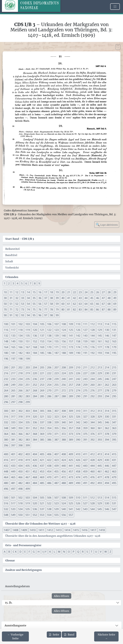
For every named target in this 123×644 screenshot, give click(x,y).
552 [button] (35, 515)
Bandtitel (11, 255)
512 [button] (92, 498)
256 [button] (64, 385)
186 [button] (49, 353)
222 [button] (49, 373)
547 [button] (114, 509)
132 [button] (6, 336)
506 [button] (49, 498)
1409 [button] (24, 530)
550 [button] (20, 515)
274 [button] (78, 390)
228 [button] (92, 373)
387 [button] (56, 440)
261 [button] (100, 385)
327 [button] (85, 417)
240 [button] (64, 379)
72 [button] (17, 310)
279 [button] (114, 390)
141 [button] (71, 336)
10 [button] (5, 292)
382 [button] (20, 440)
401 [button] (13, 454)
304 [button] (35, 411)
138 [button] (49, 336)
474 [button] (78, 477)
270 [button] (49, 390)
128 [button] (92, 330)
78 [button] (51, 310)
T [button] (92, 552)
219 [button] (28, 373)
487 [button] (56, 483)
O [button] (69, 552)
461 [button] (100, 471)
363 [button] (114, 428)
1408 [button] (15, 530)
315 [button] (114, 411)
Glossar (10, 560)
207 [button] (56, 367)
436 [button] (35, 466)
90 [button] (5, 315)
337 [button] (42, 422)
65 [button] (92, 304)
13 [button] (23, 292)
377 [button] (100, 434)
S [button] (87, 552)
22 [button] (74, 292)
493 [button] (100, 483)
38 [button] (51, 298)
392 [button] (92, 440)
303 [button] (28, 411)
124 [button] (64, 330)
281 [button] (13, 396)
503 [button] (28, 498)
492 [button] (92, 483)
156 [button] (64, 341)
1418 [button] (102, 530)
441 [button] (71, 466)
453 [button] (42, 471)
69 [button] (115, 304)
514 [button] (107, 498)
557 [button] (71, 515)
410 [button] (78, 454)
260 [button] (92, 385)
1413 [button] (59, 530)
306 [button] (49, 411)
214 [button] (107, 367)
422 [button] (49, 460)
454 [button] (49, 471)
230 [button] (107, 373)
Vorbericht (12, 268)
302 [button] (20, 411)
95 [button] (34, 315)
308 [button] (64, 411)
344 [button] (92, 422)
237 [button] (42, 379)
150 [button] (20, 341)
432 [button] (6, 466)
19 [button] (57, 292)
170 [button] (49, 347)
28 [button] (109, 292)
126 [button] (78, 330)
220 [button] (35, 373)
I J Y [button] (44, 552)
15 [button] (34, 292)
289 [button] (71, 396)
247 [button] (114, 379)
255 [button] (56, 385)
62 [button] (74, 304)
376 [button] (92, 434)
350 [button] (20, 428)
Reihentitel (12, 249)
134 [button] (20, 336)
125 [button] (71, 330)
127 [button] (85, 330)
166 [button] (20, 347)
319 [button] (28, 417)
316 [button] (6, 417)
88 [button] (109, 310)
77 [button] (46, 310)
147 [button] (114, 336)
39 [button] (57, 298)
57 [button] (46, 304)
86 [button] (98, 310)
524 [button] (64, 503)
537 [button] (42, 509)
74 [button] (28, 310)
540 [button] (64, 509)
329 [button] (100, 417)
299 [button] (28, 402)
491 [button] (85, 483)
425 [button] (71, 460)
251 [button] (28, 385)
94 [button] (28, 315)
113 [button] (100, 324)
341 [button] (71, 422)
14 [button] (28, 292)
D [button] (20, 552)
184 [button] (35, 353)
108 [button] (64, 324)
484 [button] (35, 483)
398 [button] (20, 445)
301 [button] (13, 411)
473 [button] (71, 477)
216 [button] (6, 373)
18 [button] (51, 292)
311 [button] (85, 411)
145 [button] (100, 336)
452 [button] (35, 471)
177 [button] (100, 347)
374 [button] (78, 434)
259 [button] (85, 385)
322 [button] (49, 417)
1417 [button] (93, 530)
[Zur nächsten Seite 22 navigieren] (106, 636)
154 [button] (49, 341)
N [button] (64, 552)
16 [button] (40, 292)
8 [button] (35, 283)
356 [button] (64, 428)
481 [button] (13, 483)
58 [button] (51, 304)
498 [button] (20, 489)
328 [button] (92, 417)
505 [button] (42, 498)
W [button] (106, 552)
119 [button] (28, 330)
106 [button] (49, 324)
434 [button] (20, 466)
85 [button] (92, 310)
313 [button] (100, 411)
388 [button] (64, 440)
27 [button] (103, 292)
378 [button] (107, 434)
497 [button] (13, 489)
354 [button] (49, 428)
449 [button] (13, 471)
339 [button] (56, 422)
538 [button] (49, 509)
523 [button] (56, 503)
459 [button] (85, 471)
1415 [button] (76, 530)
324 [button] (64, 417)
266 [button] (20, 390)
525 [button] (71, 503)
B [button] (9, 552)
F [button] (29, 552)
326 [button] (78, 417)
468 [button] (35, 477)
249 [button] (13, 385)
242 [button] (78, 379)
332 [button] (6, 422)
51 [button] (11, 304)
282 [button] (20, 396)
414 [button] (107, 454)
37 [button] (46, 298)
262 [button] (107, 385)
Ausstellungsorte (15, 625)
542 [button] (78, 509)
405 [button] (42, 454)
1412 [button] (50, 530)
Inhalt (9, 261)
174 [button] (78, 347)
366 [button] (20, 434)
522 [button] (49, 503)
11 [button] (11, 292)
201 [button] (13, 367)
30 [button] (5, 298)
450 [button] (20, 471)
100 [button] (6, 324)
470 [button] (49, 477)
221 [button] (42, 373)
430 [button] (107, 460)
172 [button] (64, 347)
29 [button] (115, 292)
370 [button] (49, 434)
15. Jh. (9, 603)
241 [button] (71, 379)
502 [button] (20, 498)
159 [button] (85, 341)
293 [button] (100, 396)
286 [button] (49, 396)
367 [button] (28, 434)
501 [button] (13, 498)
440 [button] (64, 466)
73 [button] (23, 310)
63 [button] (80, 304)
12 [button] (17, 292)
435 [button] (28, 466)
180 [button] (6, 353)
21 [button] (69, 292)
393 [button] (100, 440)
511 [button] (85, 498)
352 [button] (35, 428)
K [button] (50, 552)
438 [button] (49, 466)
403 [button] (28, 454)
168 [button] (35, 347)
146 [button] (107, 336)
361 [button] (100, 428)
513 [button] (100, 498)
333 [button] (13, 422)
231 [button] (114, 373)
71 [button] (11, 310)
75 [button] (34, 310)
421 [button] (42, 460)
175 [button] (85, 347)
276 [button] (92, 390)
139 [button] (56, 336)
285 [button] (42, 396)
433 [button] (13, 466)
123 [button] (56, 330)
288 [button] (64, 396)
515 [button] (114, 498)
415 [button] (114, 454)
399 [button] (28, 445)
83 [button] (80, 310)
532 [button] (6, 509)
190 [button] (78, 353)
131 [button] (114, 330)
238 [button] (49, 379)
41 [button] (69, 298)
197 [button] (13, 359)
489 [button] (71, 483)
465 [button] (13, 477)
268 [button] (35, 390)
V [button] (101, 552)
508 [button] (64, 498)
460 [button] (92, 471)
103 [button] (28, 324)
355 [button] (56, 428)
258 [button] (78, 385)
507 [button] (56, 498)
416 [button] (6, 460)
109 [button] (71, 324)
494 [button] (107, 483)
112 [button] (92, 324)
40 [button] (63, 298)
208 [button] (64, 367)
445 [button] (100, 466)
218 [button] (20, 373)
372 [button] (64, 434)
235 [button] (28, 379)
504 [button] (35, 498)
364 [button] (6, 434)
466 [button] (20, 477)
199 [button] (28, 359)
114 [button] (107, 324)
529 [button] (100, 503)
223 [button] (56, 373)
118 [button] (20, 330)
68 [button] (109, 304)
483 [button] (28, 483)
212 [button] (92, 367)
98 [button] (51, 315)
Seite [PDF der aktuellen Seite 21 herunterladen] (54, 635)
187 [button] (56, 353)
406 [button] (49, 454)
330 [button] (107, 417)
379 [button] (114, 434)
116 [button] (6, 330)
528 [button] (92, 503)
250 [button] (20, 385)
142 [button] (78, 336)
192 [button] (92, 353)
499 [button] (28, 489)
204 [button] (35, 367)
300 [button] (6, 411)
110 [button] (78, 324)
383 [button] (28, 440)
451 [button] (28, 471)
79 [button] (57, 310)
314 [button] (107, 411)
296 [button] (6, 402)
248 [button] (6, 385)
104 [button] (35, 324)
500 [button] (6, 498)
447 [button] (114, 466)
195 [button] (114, 353)
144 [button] (92, 336)
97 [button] (46, 315)
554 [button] (49, 515)
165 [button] (13, 347)
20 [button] (63, 292)
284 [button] (35, 396)
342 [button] (78, 422)
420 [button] (35, 460)
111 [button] (85, 324)
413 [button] (100, 454)
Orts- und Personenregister (23, 545)
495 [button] (114, 483)
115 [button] (114, 324)
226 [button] (78, 373)
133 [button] (13, 336)
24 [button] (86, 292)
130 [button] (107, 330)
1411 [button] (41, 530)
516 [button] (6, 503)
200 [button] (6, 367)
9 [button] (39, 283)
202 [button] (20, 367)
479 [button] (114, 477)
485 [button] (42, 483)
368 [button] (35, 434)
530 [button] (107, 503)
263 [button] (114, 385)
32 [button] (17, 298)
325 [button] (71, 417)
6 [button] (26, 283)
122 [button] (49, 330)
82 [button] (74, 310)
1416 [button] (85, 530)
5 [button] (22, 283)
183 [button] (28, 353)
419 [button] (28, 460)
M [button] (59, 552)
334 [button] (20, 422)
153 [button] (42, 341)
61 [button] (69, 304)
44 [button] (86, 298)
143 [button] (85, 336)
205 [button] (42, 367)
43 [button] (80, 298)
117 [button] (13, 330)
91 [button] (11, 315)
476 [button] (92, 477)
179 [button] (114, 347)
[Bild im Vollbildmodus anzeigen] (118, 47)
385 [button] (42, 440)
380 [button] (6, 440)
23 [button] (80, 292)
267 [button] (28, 390)
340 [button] (64, 422)
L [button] (54, 552)
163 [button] (114, 341)
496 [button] (6, 489)
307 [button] (56, 411)
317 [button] (13, 417)
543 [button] (85, 509)
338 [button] (49, 422)
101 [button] (13, 324)
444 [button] (92, 466)
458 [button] (78, 471)
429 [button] (100, 460)
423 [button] (56, 460)
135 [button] (28, 336)
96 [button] (40, 315)
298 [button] (20, 402)
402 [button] (20, 454)
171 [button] (56, 347)
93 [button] (23, 315)
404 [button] (35, 454)
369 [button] (42, 434)
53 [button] (23, 304)
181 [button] (13, 353)
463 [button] (114, 471)
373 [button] (71, 434)
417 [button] (13, 460)
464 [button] (6, 477)
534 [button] (20, 509)
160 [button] (92, 341)
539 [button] (56, 509)
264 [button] (6, 390)
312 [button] (92, 411)
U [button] (96, 552)
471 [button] (56, 477)
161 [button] (100, 341)
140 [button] (64, 336)
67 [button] (103, 304)
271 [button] (56, 390)
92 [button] (17, 315)
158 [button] (78, 341)
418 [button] (20, 460)
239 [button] (56, 379)
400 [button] (6, 454)
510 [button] (78, 498)
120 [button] (35, 330)
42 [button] (74, 298)
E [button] (25, 552)
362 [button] (107, 428)
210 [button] (78, 367)
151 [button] (28, 341)
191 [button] (85, 353)
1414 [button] (67, 530)
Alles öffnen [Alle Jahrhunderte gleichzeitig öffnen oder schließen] (61, 596)
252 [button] (35, 385)
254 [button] (49, 385)
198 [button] (20, 359)
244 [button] (92, 379)
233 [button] (13, 379)
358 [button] (78, 428)
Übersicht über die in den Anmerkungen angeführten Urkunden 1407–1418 (53, 536)
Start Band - (20, 239)
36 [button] (40, 298)
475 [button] (85, 477)
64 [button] (86, 304)
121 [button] (42, 330)
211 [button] (85, 367)
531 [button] (114, 503)
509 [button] (71, 498)
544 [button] (92, 509)
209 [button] (71, 367)
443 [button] (85, 466)
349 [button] (13, 428)
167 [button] (28, 347)
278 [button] (107, 390)
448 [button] (6, 471)
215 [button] (114, 367)
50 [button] (5, 304)
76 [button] (40, 310)
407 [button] (56, 454)
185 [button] (42, 353)
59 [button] (57, 304)
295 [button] (114, 396)
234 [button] (20, 379)
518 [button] (20, 503)
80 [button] (63, 310)
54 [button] (28, 304)
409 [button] (71, 454)
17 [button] (46, 292)
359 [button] (85, 428)
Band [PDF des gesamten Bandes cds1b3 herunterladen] (69, 635)
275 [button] (85, 390)
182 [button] (20, 353)
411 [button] (85, 454)
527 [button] (85, 503)
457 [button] (71, 471)
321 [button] (42, 417)
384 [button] (35, 440)
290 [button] (78, 396)
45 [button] (92, 298)
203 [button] (28, 367)
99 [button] (57, 315)
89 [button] (115, 310)
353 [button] (42, 428)
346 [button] (107, 422)
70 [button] (5, 310)
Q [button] (78, 552)
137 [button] (42, 336)
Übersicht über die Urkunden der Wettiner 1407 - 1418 (40, 524)
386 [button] (49, 440)
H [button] (39, 552)
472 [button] (64, 477)
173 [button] (71, 347)
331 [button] (114, 417)
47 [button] (103, 298)
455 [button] (56, 471)
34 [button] (28, 298)
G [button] (34, 552)
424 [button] (64, 460)
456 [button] (64, 471)
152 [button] (35, 341)
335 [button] (28, 422)
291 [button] (85, 396)
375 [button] (85, 434)
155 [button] (56, 341)
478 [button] (107, 477)
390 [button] (78, 440)
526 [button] (78, 503)
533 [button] (13, 509)
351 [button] (28, 428)
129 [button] (100, 330)
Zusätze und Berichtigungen (24, 570)
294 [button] (107, 396)
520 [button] (35, 503)
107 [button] (56, 324)
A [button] (5, 552)
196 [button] (6, 359)
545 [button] (100, 509)
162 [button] (107, 341)
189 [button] (71, 353)
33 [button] (23, 298)
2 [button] (9, 283)
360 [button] (92, 428)
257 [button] (71, 385)
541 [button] (71, 509)
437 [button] (42, 466)
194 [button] (107, 353)
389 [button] (71, 440)
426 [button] (78, 460)
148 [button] (6, 341)
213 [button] (100, 367)
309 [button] (71, 411)
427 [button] (85, 460)
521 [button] (42, 503)
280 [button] (6, 396)
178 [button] (107, 347)
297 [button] (13, 402)
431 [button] (114, 460)
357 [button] (71, 428)
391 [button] (85, 440)
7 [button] (31, 283)
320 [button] (35, 417)
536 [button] (35, 509)
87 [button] (103, 310)
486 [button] (49, 483)
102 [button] (20, 324)
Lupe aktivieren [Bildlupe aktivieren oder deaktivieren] (107, 224)
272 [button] (64, 390)
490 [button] (78, 483)
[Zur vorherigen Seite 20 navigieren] (15, 636)
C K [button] (15, 552)
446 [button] (107, 466)
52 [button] (17, 304)
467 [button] (28, 477)
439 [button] (56, 466)
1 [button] (5, 283)
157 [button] (71, 341)
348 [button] (6, 428)
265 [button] (13, 390)
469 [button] (42, 477)
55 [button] (34, 304)
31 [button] (11, 298)
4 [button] (18, 283)
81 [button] (69, 310)
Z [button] (110, 552)
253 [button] (42, 385)
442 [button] (78, 466)
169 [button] (42, 347)
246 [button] (107, 379)
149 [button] (13, 341)
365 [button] (13, 434)
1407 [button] (7, 530)
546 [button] (107, 509)
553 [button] (42, 515)
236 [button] (35, 379)
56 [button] (40, 304)
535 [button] (28, 509)
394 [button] (107, 440)
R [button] (83, 552)
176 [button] (92, 347)
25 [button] (92, 292)
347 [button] (114, 422)
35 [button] (34, 298)
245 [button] (100, 379)
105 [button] (42, 324)
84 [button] (86, 310)
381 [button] (13, 440)
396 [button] (6, 445)
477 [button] (100, 477)
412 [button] (92, 454)
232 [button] (6, 379)
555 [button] (56, 515)
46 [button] (98, 298)
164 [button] (6, 347)
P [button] (74, 552)
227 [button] (85, 373)
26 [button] (98, 292)
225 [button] (71, 373)
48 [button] (109, 298)
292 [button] (92, 396)
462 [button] (107, 471)
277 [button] (100, 390)
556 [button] (64, 515)
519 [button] (28, 503)
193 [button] (100, 353)
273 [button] (71, 390)
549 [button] (13, 515)
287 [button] (56, 396)
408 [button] (64, 454)
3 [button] (13, 283)
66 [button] (98, 304)
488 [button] (64, 483)
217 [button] (13, 373)
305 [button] (42, 411)
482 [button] (20, 483)
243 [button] (85, 379)
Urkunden (12, 277)
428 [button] (92, 460)
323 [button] (56, 417)
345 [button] (100, 422)
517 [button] (13, 503)
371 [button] (56, 434)
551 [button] (28, 515)
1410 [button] (33, 530)
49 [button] (115, 298)
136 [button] (35, 336)
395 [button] (114, 440)
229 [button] (100, 373)
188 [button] (64, 353)
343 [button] (85, 422)
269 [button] (42, 390)
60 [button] (63, 304)
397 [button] (13, 445)
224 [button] (64, 373)
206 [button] (49, 367)
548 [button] (6, 515)
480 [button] (6, 483)
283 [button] (28, 396)
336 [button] (35, 422)
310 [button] (78, 411)
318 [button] (20, 417)
